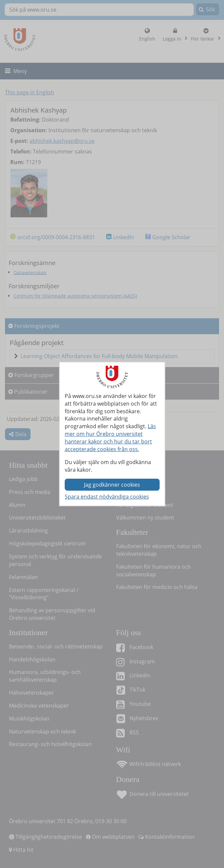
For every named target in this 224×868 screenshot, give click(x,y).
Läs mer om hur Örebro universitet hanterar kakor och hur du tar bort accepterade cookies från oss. (110, 438)
